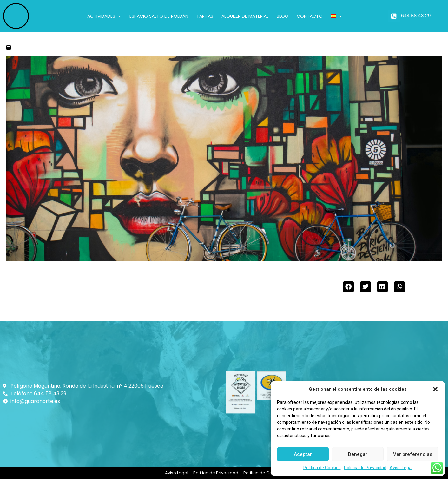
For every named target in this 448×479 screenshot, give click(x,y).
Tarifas (205, 16)
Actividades (104, 16)
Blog (283, 16)
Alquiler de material (245, 16)
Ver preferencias (413, 454)
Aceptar (303, 454)
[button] (435, 389)
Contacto (310, 16)
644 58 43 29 (416, 16)
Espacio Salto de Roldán (159, 16)
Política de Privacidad (365, 468)
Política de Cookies (322, 468)
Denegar (358, 454)
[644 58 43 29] (394, 16)
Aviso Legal (401, 468)
